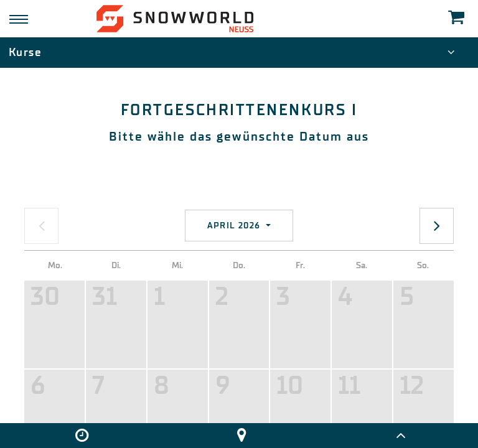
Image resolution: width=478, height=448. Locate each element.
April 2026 (236, 226)
